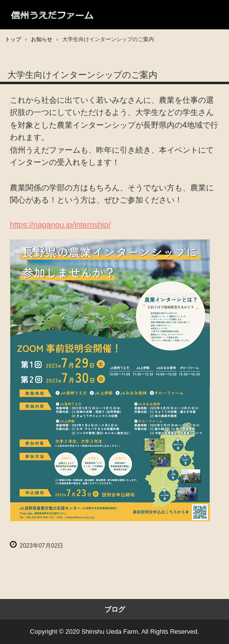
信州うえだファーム (53, 15)
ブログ (115, 609)
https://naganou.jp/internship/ (60, 225)
